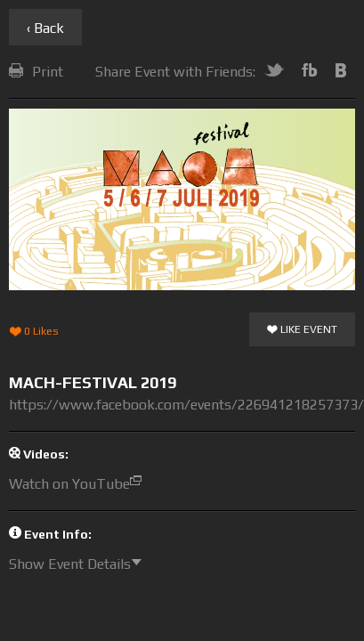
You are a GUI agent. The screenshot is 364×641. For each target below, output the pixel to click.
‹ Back (45, 28)
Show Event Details (80, 564)
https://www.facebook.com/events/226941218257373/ (186, 405)
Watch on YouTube (80, 484)
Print (36, 72)
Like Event (302, 330)
